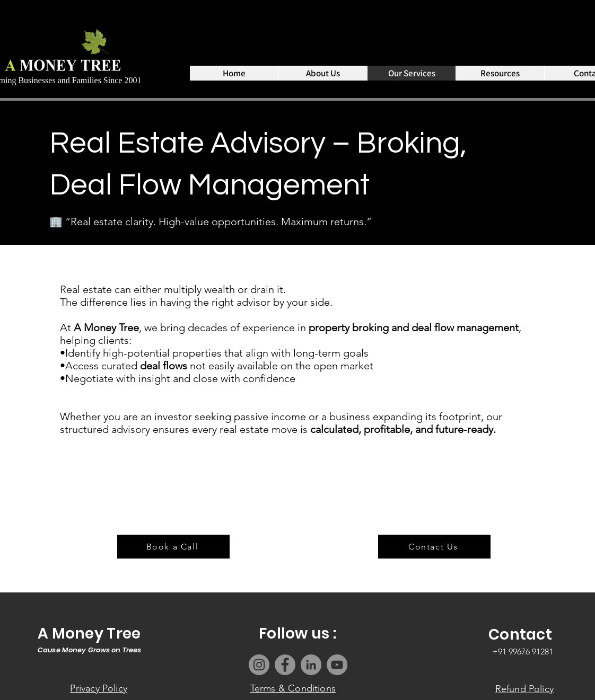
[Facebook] (285, 665)
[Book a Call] (173, 547)
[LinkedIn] (311, 665)
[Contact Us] (434, 547)
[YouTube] (337, 665)
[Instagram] (259, 665)
